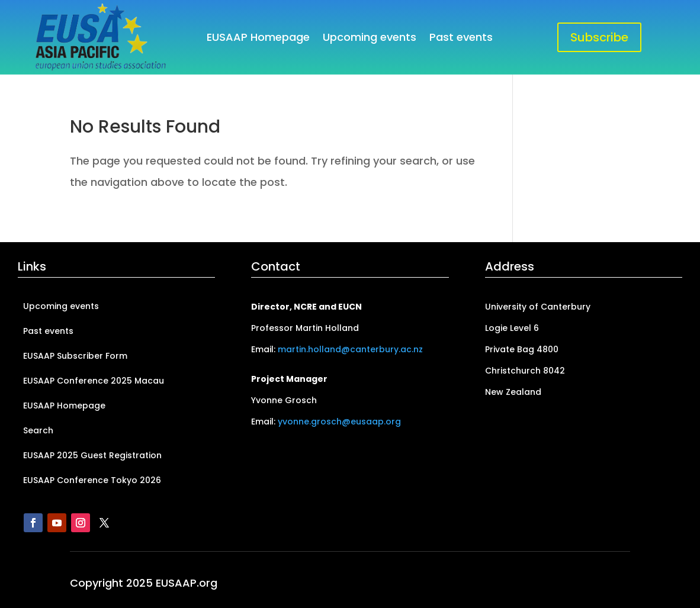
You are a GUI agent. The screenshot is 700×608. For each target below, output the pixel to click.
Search (38, 431)
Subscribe (599, 37)
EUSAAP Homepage (258, 39)
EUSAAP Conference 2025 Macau (94, 382)
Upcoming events (370, 39)
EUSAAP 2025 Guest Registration (92, 456)
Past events (461, 39)
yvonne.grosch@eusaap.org (339, 422)
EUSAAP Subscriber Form (75, 357)
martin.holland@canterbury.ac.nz (350, 349)
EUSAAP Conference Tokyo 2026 (92, 481)
